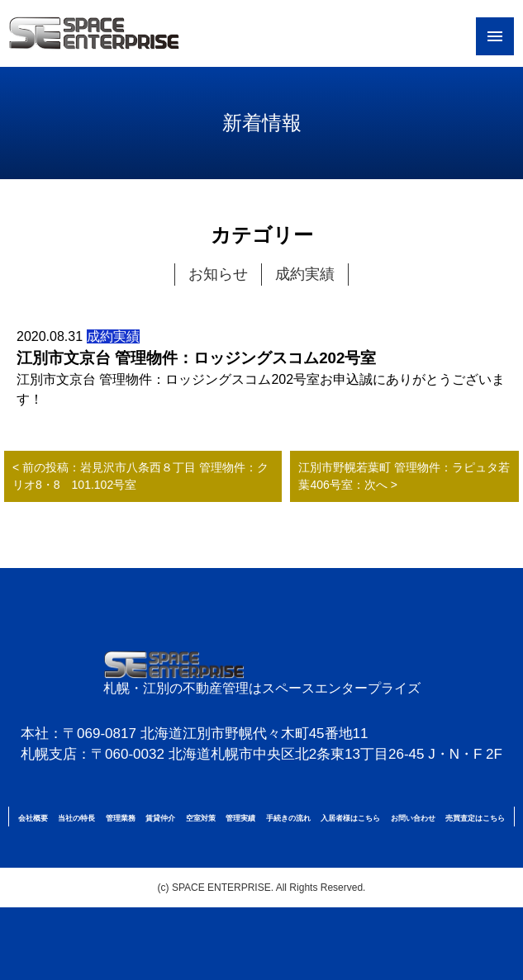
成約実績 (305, 274)
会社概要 (33, 818)
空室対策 (201, 818)
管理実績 (240, 818)
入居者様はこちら (350, 818)
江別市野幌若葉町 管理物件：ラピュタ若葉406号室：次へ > (404, 476)
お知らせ (218, 274)
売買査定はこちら (475, 818)
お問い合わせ (413, 818)
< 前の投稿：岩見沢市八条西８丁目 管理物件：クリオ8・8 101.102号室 (140, 476)
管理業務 (121, 818)
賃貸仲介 (160, 818)
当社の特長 (76, 818)
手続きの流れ (288, 818)
